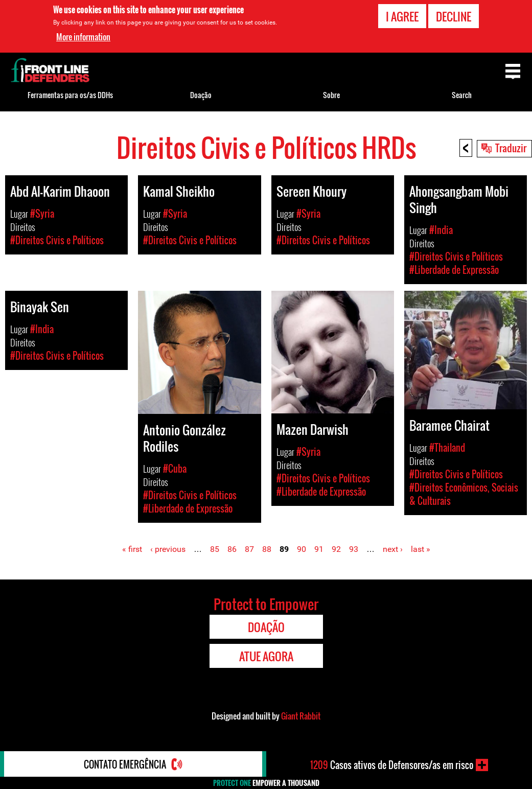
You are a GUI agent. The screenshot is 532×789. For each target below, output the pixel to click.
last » (421, 549)
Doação (201, 95)
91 (319, 549)
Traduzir (511, 148)
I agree (402, 15)
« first (132, 549)
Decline (454, 15)
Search (462, 95)
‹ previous (168, 549)
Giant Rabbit (301, 716)
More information (83, 36)
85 (215, 549)
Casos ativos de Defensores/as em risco (392, 765)
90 (302, 549)
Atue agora (266, 656)
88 (267, 549)
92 (336, 549)
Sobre (331, 95)
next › (393, 549)
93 (354, 549)
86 (232, 549)
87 (249, 549)
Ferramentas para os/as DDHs (70, 95)
